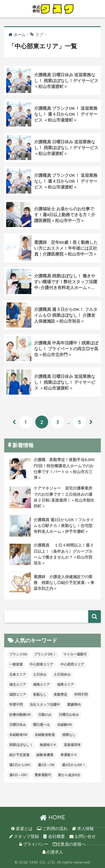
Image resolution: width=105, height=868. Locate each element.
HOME (53, 817)
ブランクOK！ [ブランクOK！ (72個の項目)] (45, 654)
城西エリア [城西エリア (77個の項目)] (18, 695)
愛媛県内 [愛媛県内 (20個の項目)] (74, 705)
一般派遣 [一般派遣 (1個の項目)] (16, 664)
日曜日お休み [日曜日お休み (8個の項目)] (69, 715)
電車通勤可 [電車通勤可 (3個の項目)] (43, 775)
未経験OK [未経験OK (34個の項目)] (65, 725)
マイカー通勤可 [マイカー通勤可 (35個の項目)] (75, 654)
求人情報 (83, 829)
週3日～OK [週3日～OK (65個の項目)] (46, 765)
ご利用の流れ (52, 829)
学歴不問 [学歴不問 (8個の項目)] (16, 705)
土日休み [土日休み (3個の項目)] (40, 674)
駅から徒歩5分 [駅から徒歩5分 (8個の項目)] (69, 775)
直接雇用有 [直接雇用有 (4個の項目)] (72, 745)
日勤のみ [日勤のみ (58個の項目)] (45, 715)
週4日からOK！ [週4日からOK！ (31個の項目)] (74, 765)
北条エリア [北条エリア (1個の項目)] (18, 674)
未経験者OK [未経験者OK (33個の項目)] (18, 735)
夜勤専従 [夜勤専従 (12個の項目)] (60, 695)
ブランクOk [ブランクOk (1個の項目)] (18, 654)
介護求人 (53, 852)
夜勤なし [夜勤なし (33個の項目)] (40, 695)
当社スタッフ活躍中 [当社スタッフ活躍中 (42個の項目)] (45, 705)
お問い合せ (83, 836)
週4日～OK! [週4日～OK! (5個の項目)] (18, 775)
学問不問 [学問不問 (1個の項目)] (81, 695)
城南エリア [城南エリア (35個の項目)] (41, 685)
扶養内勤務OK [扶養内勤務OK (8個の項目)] (20, 715)
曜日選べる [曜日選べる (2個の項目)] (41, 725)
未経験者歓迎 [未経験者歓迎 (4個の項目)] (45, 735)
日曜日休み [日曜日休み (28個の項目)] (18, 725)
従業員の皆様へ (69, 844)
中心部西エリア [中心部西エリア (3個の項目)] (72, 664)
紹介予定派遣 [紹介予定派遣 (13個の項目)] (19, 755)
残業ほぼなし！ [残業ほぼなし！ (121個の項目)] (21, 745)
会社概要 (54, 836)
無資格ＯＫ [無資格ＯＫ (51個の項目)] (48, 745)
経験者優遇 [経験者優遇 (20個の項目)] (45, 755)
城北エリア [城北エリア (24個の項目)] (18, 685)
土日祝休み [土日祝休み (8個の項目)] (62, 674)
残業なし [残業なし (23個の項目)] (69, 735)
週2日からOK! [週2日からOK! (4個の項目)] (20, 765)
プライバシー (34, 844)
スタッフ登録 (24, 836)
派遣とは (22, 829)
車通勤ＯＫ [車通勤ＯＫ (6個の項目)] (69, 755)
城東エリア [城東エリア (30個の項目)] (66, 685)
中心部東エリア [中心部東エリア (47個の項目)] (41, 664)
